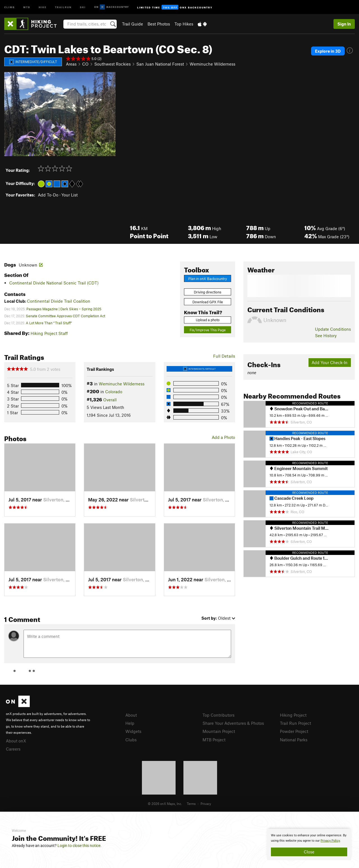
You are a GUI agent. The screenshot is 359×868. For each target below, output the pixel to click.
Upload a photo (208, 320)
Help (130, 723)
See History (326, 335)
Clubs (131, 740)
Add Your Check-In (330, 362)
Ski (83, 7)
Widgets (133, 731)
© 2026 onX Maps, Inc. (165, 804)
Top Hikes (184, 24)
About (131, 715)
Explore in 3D (328, 51)
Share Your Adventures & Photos (233, 723)
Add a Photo (223, 437)
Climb (10, 7)
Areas (71, 64)
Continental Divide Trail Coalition (59, 301)
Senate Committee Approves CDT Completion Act (65, 316)
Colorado (114, 392)
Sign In (344, 24)
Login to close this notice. (80, 846)
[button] (10, 114)
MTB (27, 7)
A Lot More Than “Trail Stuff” (49, 323)
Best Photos (159, 24)
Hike (43, 7)
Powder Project (294, 731)
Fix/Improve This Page (208, 330)
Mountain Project (219, 731)
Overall (110, 400)
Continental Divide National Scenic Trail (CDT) (54, 283)
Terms (191, 804)
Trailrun (63, 7)
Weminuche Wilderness (212, 64)
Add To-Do (48, 195)
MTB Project (214, 740)
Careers (13, 749)
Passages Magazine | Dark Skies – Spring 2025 (64, 309)
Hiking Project (293, 715)
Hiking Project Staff (49, 333)
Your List (70, 195)
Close (309, 852)
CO (85, 64)
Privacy (206, 804)
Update (333, 329)
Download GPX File (208, 302)
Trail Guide (133, 24)
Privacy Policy (330, 841)
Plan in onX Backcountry (208, 279)
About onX (16, 741)
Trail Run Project (295, 723)
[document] (309, 844)
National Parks (294, 740)
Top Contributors (218, 715)
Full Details (224, 356)
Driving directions (208, 292)
